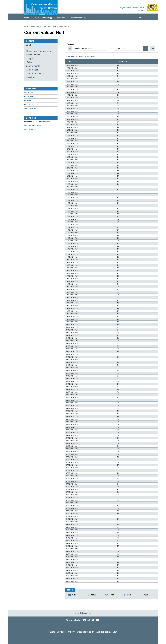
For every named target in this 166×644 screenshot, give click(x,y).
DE (140, 18)
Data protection (86, 632)
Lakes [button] (35, 18)
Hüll (55, 27)
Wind (44, 27)
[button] (134, 18)
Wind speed (28, 96)
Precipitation (29, 92)
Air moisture (29, 104)
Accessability (104, 632)
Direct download (30, 130)
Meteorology (35, 27)
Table (30, 62)
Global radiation (30, 108)
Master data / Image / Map (38, 51)
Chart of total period (35, 74)
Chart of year (32, 70)
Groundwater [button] (61, 18)
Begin (78, 48)
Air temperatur (29, 100)
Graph (30, 58)
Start (26, 27)
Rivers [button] (27, 18)
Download (31, 77)
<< (70, 48)
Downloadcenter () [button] (78, 18)
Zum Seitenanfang (83, 613)
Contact (61, 632)
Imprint (71, 632)
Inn (49, 27)
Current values (33, 55)
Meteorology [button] (47, 18)
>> (153, 48)
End (111, 48)
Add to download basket (33, 126)
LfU (115, 632)
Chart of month (33, 66)
